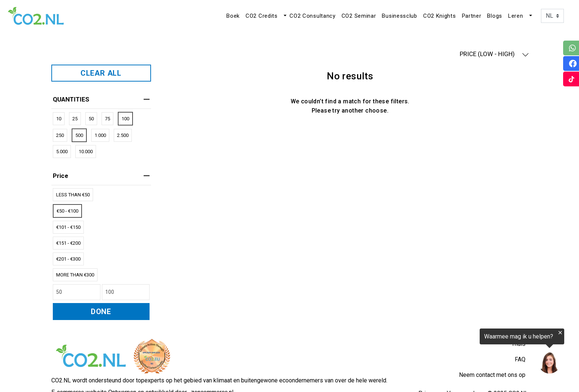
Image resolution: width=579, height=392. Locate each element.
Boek (233, 16)
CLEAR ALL (101, 73)
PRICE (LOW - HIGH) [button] (494, 54)
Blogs (495, 16)
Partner (472, 16)
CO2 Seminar (359, 16)
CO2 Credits (262, 16)
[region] (488, 352)
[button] (284, 16)
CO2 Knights (440, 16)
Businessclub (399, 16)
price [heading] (101, 176)
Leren (516, 16)
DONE (101, 312)
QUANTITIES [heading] (101, 99)
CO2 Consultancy (313, 16)
